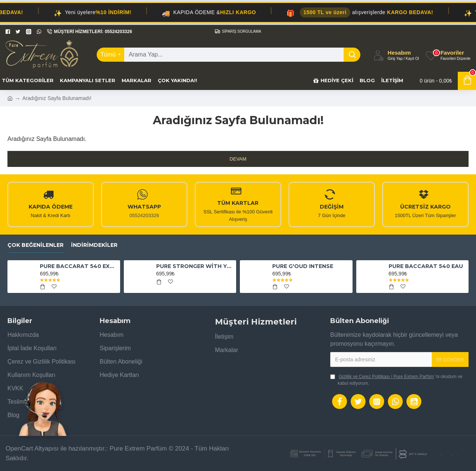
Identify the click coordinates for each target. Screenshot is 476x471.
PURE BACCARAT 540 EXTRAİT (78, 266)
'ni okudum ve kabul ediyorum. (396, 380)
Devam (238, 159)
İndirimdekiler (94, 245)
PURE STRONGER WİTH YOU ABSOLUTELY (195, 266)
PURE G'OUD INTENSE (303, 266)
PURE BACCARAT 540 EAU (426, 266)
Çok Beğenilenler (36, 245)
